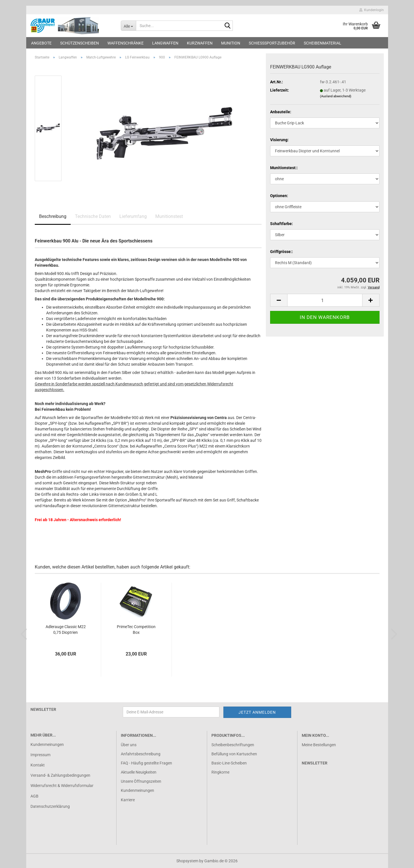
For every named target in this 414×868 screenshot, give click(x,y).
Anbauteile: (281, 112)
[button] (279, 300)
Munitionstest (169, 216)
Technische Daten (93, 216)
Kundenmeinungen (47, 744)
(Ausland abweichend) (336, 96)
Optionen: (279, 196)
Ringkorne (220, 772)
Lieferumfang (133, 216)
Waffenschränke (126, 43)
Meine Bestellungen (319, 745)
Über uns (129, 745)
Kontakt (38, 765)
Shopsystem (187, 861)
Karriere (128, 800)
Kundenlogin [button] (372, 10)
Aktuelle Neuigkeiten (139, 772)
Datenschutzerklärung (50, 806)
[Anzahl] (325, 300)
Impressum (40, 755)
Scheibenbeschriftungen (233, 745)
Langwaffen (165, 43)
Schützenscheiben (79, 43)
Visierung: (279, 140)
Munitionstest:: (284, 168)
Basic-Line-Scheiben (229, 763)
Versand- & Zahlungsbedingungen (60, 775)
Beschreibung (53, 216)
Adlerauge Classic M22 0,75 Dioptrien (66, 630)
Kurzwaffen (200, 43)
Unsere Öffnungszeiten (141, 781)
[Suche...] (128, 26)
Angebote (41, 43)
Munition (231, 43)
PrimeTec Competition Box (136, 630)
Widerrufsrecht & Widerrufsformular (62, 786)
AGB (34, 796)
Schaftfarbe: (282, 224)
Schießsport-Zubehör (272, 43)
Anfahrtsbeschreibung (141, 754)
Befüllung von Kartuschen (234, 754)
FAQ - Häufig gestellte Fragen (146, 763)
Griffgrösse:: (282, 252)
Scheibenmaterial (323, 43)
